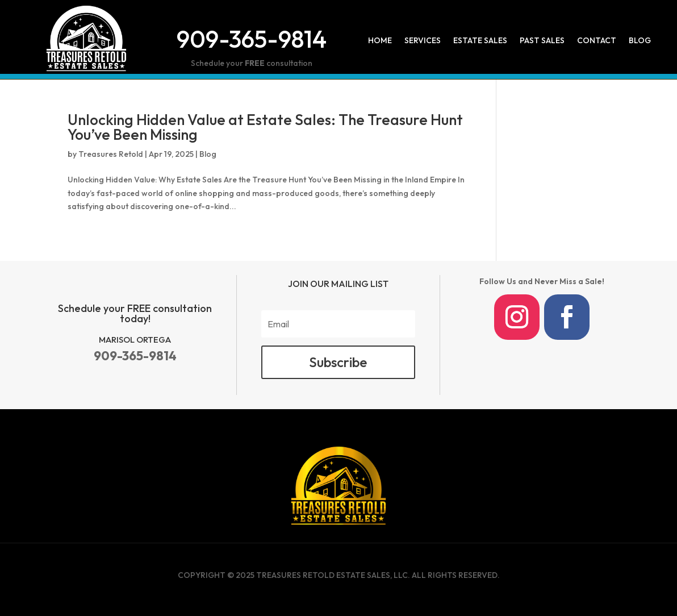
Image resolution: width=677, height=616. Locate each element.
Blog (640, 41)
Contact (597, 41)
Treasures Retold (111, 154)
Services (423, 41)
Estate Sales (480, 41)
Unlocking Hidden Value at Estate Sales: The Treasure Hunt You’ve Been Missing (265, 127)
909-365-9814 (252, 39)
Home (380, 41)
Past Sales (542, 41)
